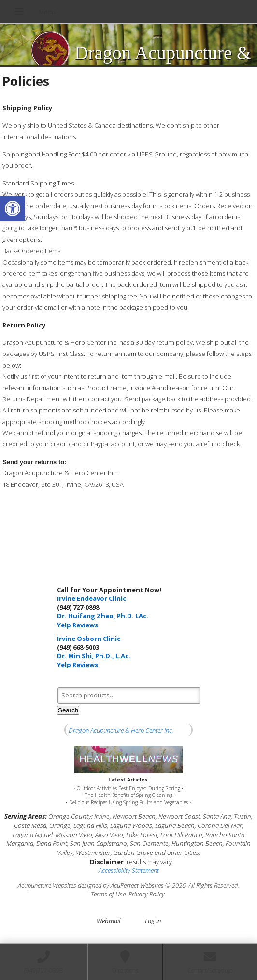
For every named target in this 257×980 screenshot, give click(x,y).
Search (68, 710)
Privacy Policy (147, 894)
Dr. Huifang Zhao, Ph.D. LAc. (103, 616)
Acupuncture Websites (47, 885)
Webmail (108, 921)
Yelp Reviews (78, 625)
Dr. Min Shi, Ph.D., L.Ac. (94, 656)
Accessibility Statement (129, 870)
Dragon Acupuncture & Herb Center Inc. (121, 730)
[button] (13, 209)
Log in (153, 921)
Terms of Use (108, 894)
